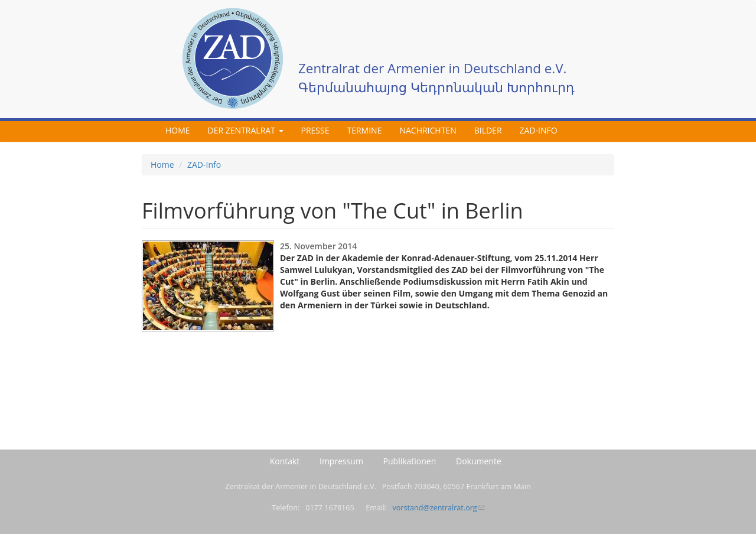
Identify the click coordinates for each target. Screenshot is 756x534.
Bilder (488, 130)
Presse (315, 130)
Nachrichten (428, 130)
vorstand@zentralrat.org (438, 508)
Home (178, 130)
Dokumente (479, 461)
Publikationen (410, 461)
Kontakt (285, 461)
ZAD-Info (539, 130)
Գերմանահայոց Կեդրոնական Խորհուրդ (436, 87)
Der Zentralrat (246, 130)
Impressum (341, 461)
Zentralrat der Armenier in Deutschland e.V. (432, 68)
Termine (364, 130)
